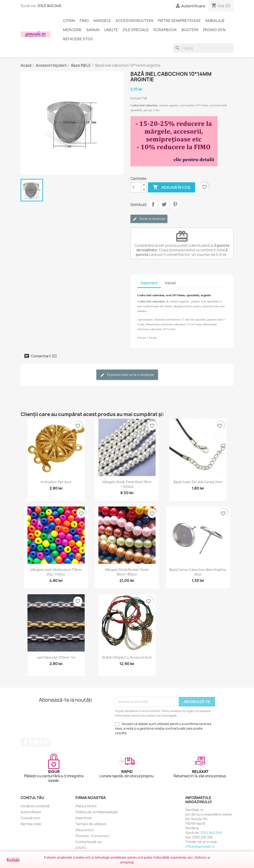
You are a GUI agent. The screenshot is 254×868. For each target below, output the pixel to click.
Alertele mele (31, 824)
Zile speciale (136, 30)
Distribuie (153, 204)
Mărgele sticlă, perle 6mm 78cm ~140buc (127, 484)
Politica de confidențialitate (97, 812)
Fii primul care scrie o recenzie (127, 375)
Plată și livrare (86, 806)
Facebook (26, 742)
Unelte (111, 30)
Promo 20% (214, 30)
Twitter (36, 742)
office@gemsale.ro (200, 846)
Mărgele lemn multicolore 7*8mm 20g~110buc (56, 572)
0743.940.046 (49, 6)
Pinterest (175, 204)
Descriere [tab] (149, 283)
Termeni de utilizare (91, 824)
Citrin (69, 21)
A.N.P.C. (81, 848)
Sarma (93, 30)
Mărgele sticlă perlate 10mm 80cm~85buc (127, 572)
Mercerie (72, 30)
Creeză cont (30, 818)
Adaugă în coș (172, 187)
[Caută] (203, 48)
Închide (13, 860)
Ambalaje (215, 21)
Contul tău (32, 798)
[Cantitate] (136, 187)
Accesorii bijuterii (134, 21)
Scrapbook (165, 30)
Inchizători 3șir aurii (56, 482)
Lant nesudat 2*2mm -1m (56, 657)
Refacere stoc (78, 39)
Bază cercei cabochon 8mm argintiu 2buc (198, 572)
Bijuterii (190, 30)
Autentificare (31, 812)
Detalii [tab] (170, 283)
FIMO (84, 21)
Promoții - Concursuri (92, 836)
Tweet (164, 204)
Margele (102, 21)
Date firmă (84, 818)
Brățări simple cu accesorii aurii (127, 657)
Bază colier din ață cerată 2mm (198, 482)
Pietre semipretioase (179, 21)
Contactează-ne (89, 842)
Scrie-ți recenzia (149, 219)
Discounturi (85, 830)
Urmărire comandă (35, 806)
